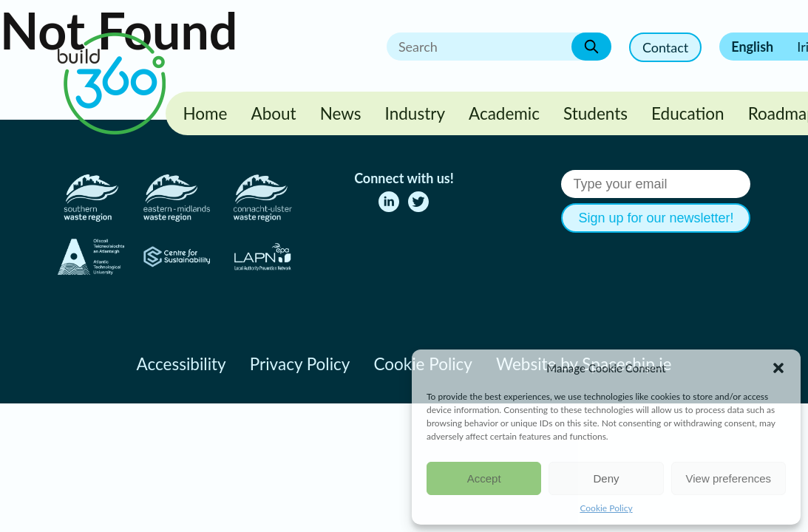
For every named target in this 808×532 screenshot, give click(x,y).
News (341, 113)
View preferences (729, 478)
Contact (665, 47)
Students (595, 113)
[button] (778, 368)
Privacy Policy (300, 364)
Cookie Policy (606, 508)
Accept (484, 478)
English (752, 47)
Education (688, 113)
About (273, 113)
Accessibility (181, 364)
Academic (504, 113)
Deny (606, 478)
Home (206, 113)
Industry (415, 113)
